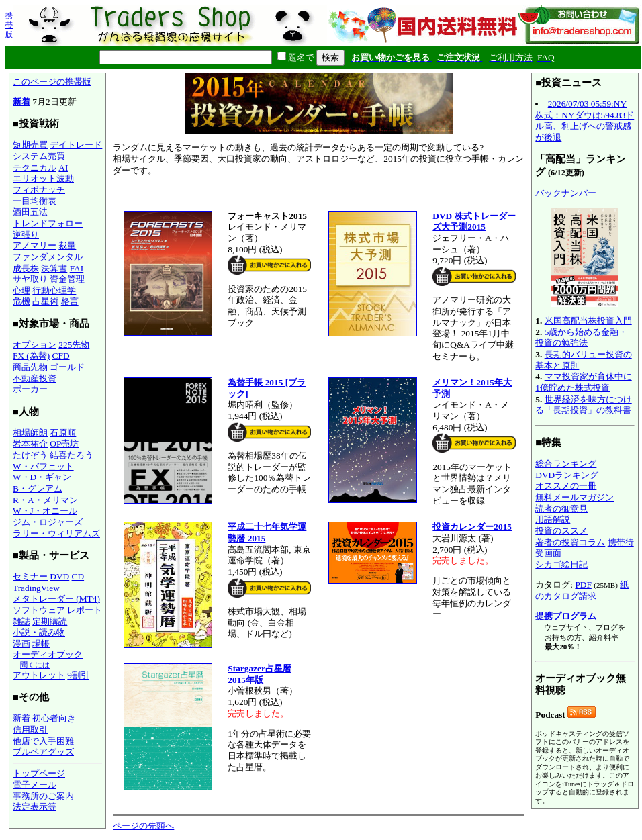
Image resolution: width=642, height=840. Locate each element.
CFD (61, 356)
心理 (21, 290)
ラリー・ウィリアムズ (56, 533)
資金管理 (67, 279)
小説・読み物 (39, 632)
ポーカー (30, 389)
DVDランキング (567, 475)
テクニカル (35, 168)
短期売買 (30, 145)
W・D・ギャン (42, 477)
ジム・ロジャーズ (48, 522)
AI (63, 168)
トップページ (39, 773)
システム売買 (39, 156)
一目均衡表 (35, 201)
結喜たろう (72, 455)
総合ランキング (566, 464)
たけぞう (30, 455)
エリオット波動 (43, 178)
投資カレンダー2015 (472, 527)
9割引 (78, 675)
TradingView (36, 588)
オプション (35, 345)
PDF (583, 585)
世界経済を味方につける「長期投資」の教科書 (583, 405)
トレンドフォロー (48, 223)
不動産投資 (35, 378)
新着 (21, 102)
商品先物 (30, 367)
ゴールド (67, 367)
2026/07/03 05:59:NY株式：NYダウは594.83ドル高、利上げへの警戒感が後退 (585, 121)
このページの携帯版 (52, 82)
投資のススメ (561, 531)
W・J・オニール (45, 511)
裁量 (67, 245)
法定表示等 (35, 807)
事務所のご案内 (43, 796)
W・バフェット (43, 466)
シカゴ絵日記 (561, 564)
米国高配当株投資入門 (588, 321)
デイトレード (76, 145)
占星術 (45, 301)
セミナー (30, 576)
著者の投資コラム (570, 542)
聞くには (35, 665)
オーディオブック (48, 654)
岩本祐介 (30, 444)
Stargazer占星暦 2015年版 (260, 674)
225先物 (74, 345)
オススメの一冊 (566, 486)
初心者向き (54, 718)
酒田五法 (30, 212)
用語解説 (553, 519)
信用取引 (30, 730)
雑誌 (21, 621)
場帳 (41, 644)
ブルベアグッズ (43, 752)
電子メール (35, 785)
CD (78, 576)
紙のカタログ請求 (582, 590)
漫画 (21, 644)
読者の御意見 (561, 509)
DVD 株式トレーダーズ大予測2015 (474, 222)
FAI (77, 268)
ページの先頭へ (143, 826)
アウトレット (39, 675)
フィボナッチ (39, 190)
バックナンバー (566, 193)
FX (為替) (31, 356)
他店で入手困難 (43, 741)
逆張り (26, 235)
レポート (85, 610)
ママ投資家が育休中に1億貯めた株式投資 (583, 382)
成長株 (26, 268)
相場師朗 (30, 433)
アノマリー (35, 245)
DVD (59, 576)
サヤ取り (30, 279)
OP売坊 (64, 444)
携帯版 (9, 25)
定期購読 (50, 621)
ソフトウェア (39, 610)
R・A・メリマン (45, 500)
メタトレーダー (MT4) (56, 599)
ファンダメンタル (48, 257)
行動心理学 (54, 290)
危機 (21, 301)
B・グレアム (38, 488)
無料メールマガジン (575, 497)
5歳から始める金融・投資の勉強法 (581, 338)
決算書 (54, 268)
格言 (70, 301)
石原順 (63, 433)
